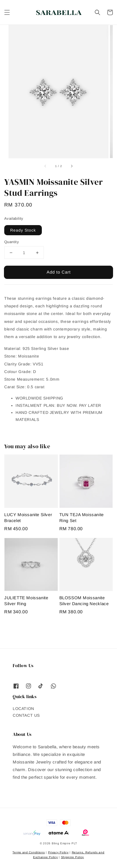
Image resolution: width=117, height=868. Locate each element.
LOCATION (23, 709)
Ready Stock (23, 230)
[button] (7, 12)
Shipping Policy (73, 857)
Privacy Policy (58, 852)
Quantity (12, 242)
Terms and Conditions (29, 852)
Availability (14, 218)
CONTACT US (26, 715)
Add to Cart (59, 272)
